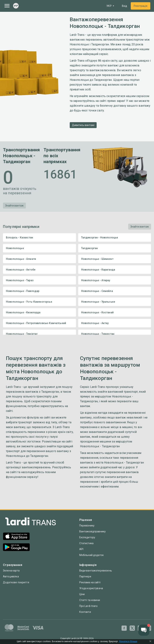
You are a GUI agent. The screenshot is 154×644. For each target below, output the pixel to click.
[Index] (16, 6)
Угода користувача (91, 588)
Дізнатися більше (128, 642)
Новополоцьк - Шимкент (115, 259)
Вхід (124, 6)
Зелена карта (11, 571)
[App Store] (16, 537)
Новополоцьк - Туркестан (115, 334)
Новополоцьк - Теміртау (39, 334)
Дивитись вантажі (83, 125)
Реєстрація (141, 6)
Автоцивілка (11, 576)
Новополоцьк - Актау (115, 323)
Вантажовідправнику (93, 531)
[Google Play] (16, 548)
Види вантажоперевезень (96, 571)
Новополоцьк (39, 248)
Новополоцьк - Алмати (39, 259)
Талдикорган (115, 248)
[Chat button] (144, 630)
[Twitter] (132, 628)
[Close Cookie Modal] (150, 642)
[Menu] (7, 6)
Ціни (82, 594)
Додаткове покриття (16, 582)
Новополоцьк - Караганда (115, 270)
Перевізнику (87, 526)
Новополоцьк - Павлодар (39, 291)
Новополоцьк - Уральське (115, 302)
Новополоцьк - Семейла (115, 291)
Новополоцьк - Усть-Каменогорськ (39, 302)
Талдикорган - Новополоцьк (115, 237)
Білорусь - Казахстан (39, 237)
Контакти (85, 612)
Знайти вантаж (14, 206)
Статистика (86, 543)
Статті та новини (90, 600)
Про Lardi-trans (88, 606)
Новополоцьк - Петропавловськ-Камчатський (39, 323)
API (81, 549)
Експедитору (87, 537)
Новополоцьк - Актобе (39, 270)
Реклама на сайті (90, 582)
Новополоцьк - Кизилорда (39, 312)
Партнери (85, 576)
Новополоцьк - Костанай (115, 312)
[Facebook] (124, 628)
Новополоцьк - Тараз (39, 280)
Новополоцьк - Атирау (115, 280)
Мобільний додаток (92, 555)
